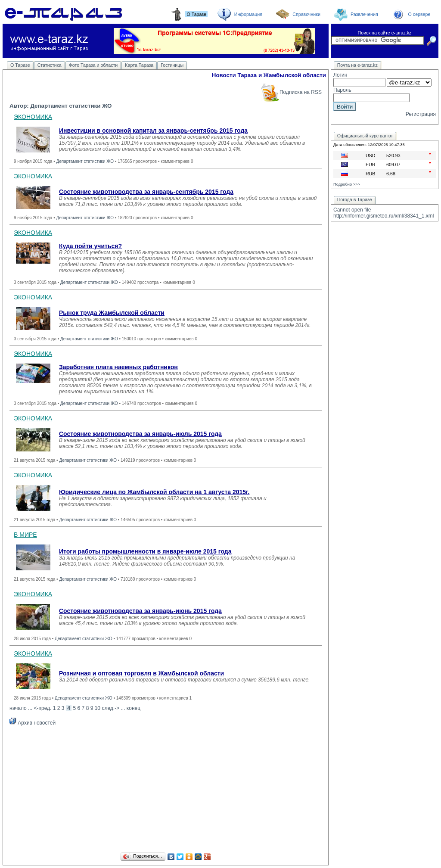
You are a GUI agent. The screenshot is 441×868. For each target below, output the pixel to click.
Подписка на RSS (291, 92)
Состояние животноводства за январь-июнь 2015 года (140, 611)
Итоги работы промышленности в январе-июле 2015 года (145, 551)
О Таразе (20, 65)
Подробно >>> (347, 184)
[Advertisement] (166, 790)
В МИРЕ (25, 535)
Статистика (50, 65)
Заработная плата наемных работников (118, 367)
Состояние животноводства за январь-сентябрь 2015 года (146, 192)
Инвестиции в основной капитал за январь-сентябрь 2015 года (153, 131)
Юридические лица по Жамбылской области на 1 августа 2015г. (154, 492)
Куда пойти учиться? (90, 246)
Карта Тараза (139, 65)
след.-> (110, 708)
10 (98, 708)
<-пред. (42, 708)
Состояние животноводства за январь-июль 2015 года (140, 434)
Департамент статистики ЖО (85, 161)
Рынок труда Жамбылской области (112, 313)
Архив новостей (33, 723)
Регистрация (421, 114)
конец (134, 708)
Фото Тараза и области (93, 65)
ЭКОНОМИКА (33, 117)
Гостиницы (172, 65)
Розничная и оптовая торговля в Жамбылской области (141, 673)
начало (18, 708)
